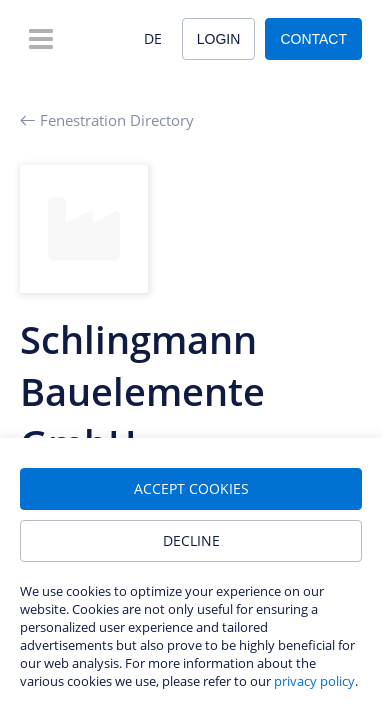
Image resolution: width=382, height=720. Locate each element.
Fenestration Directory (107, 120)
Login (219, 39)
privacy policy (314, 681)
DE (153, 38)
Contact (313, 39)
